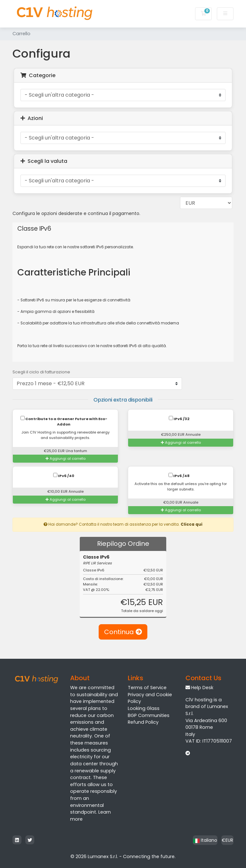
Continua (123, 632)
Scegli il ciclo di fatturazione (41, 372)
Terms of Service (147, 688)
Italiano (205, 840)
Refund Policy (143, 722)
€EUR (227, 840)
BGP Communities (149, 715)
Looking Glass (144, 708)
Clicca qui (192, 524)
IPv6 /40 (64, 476)
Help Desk (202, 688)
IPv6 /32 (179, 419)
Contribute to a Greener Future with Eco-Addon (64, 421)
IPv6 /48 (179, 476)
